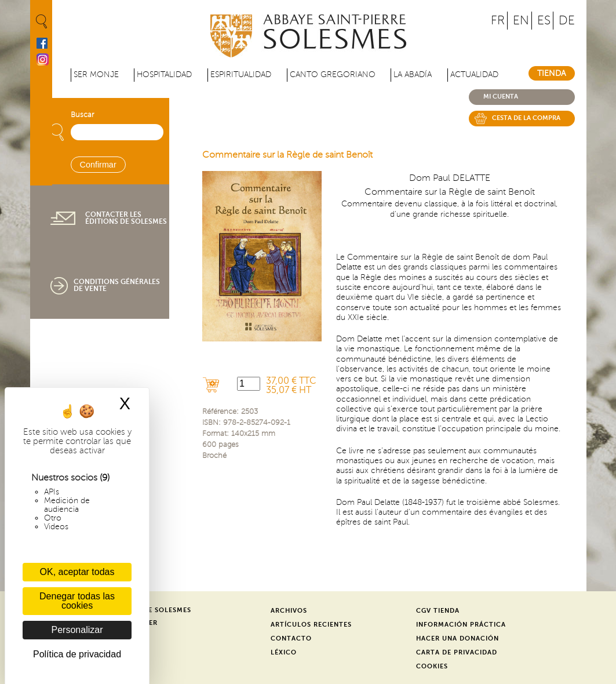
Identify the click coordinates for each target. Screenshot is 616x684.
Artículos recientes (311, 625)
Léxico (284, 652)
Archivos (289, 611)
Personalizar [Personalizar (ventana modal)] (77, 630)
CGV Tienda (438, 611)
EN (521, 21)
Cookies (432, 666)
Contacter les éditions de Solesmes (126, 218)
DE (567, 21)
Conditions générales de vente (117, 285)
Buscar (82, 115)
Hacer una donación (458, 638)
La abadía (413, 74)
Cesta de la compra (526, 118)
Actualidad (474, 74)
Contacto (291, 638)
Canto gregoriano (333, 74)
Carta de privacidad (457, 652)
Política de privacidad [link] (77, 654)
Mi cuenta (501, 97)
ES (544, 21)
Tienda (552, 73)
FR (498, 21)
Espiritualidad (241, 74)
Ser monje (96, 74)
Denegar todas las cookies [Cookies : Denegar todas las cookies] (77, 601)
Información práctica (461, 625)
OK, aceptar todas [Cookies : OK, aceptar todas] (77, 572)
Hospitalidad (164, 74)
